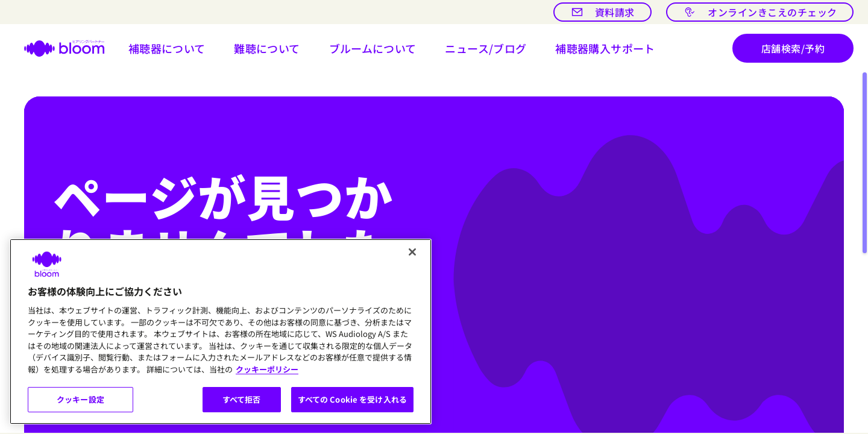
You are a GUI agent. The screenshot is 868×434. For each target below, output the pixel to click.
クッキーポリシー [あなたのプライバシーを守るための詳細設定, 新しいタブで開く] (267, 369)
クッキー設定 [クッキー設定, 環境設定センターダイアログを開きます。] (80, 399)
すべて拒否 (242, 399)
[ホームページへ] (57, 48)
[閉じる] (412, 252)
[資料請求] (602, 12)
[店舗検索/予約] (793, 48)
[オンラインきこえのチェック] (760, 12)
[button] (167, 48)
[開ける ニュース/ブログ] (486, 48)
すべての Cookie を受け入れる (352, 399)
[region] (221, 332)
